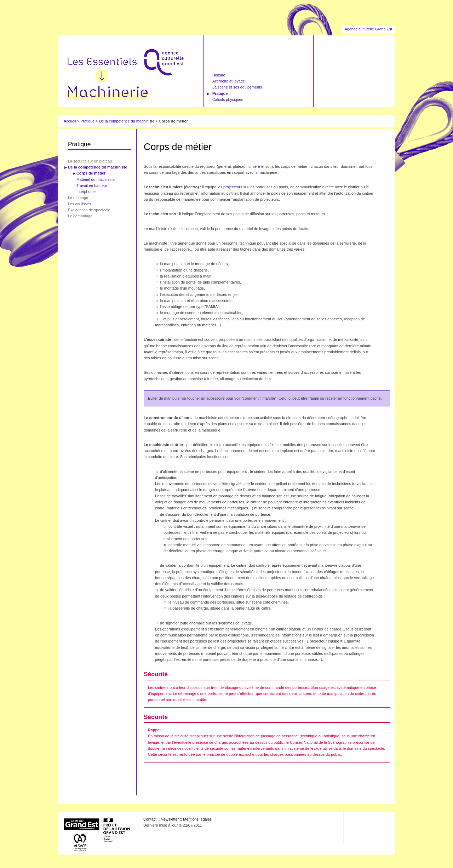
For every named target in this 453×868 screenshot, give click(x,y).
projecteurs (233, 187)
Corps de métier (91, 173)
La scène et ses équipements (237, 87)
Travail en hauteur (92, 185)
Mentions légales (197, 819)
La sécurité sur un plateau (90, 161)
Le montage (78, 198)
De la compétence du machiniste (127, 121)
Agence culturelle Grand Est (368, 29)
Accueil (70, 121)
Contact (150, 819)
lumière (254, 166)
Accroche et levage (229, 81)
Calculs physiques (228, 99)
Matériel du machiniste (96, 179)
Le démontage (80, 216)
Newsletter (170, 819)
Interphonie (86, 192)
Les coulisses (79, 204)
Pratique (220, 93)
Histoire (219, 75)
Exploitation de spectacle (89, 210)
